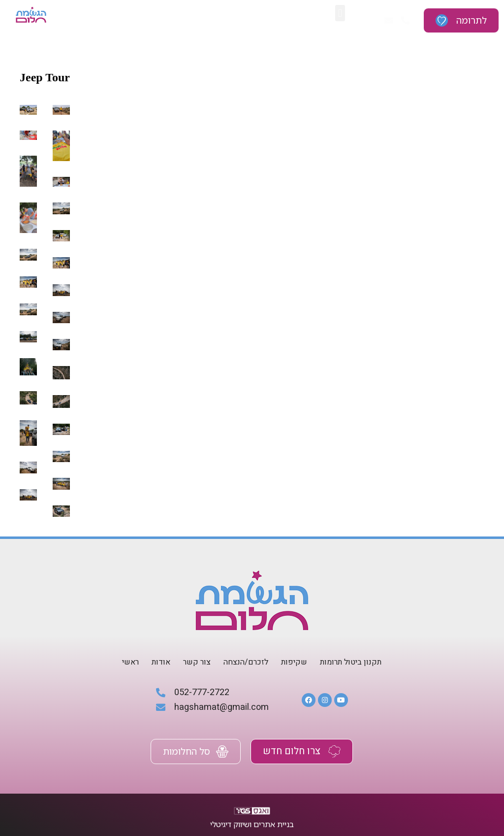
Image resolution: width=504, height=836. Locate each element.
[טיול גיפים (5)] (61, 456)
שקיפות (294, 662)
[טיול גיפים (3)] (61, 484)
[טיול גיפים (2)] (28, 494)
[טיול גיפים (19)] (28, 254)
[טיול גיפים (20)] (61, 235)
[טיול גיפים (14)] (61, 317)
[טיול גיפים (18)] (61, 262)
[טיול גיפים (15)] (28, 309)
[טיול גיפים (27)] (61, 110)
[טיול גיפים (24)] (28, 171)
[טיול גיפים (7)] (28, 433)
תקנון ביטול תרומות (351, 662)
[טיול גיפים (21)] (61, 208)
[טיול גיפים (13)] (28, 337)
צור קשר (197, 662)
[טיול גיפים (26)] (28, 135)
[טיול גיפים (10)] (61, 372)
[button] (340, 13)
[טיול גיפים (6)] (61, 429)
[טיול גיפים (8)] (61, 401)
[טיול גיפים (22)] (28, 217)
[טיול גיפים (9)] (28, 398)
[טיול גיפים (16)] (61, 290)
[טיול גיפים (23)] (61, 182)
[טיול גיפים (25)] (61, 145)
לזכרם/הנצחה (246, 662)
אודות (161, 662)
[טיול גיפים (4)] (28, 467)
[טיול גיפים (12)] (61, 345)
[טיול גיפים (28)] (28, 110)
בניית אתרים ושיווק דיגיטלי (252, 824)
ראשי (130, 662)
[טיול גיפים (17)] (28, 282)
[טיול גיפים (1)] (61, 511)
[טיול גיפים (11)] (28, 367)
